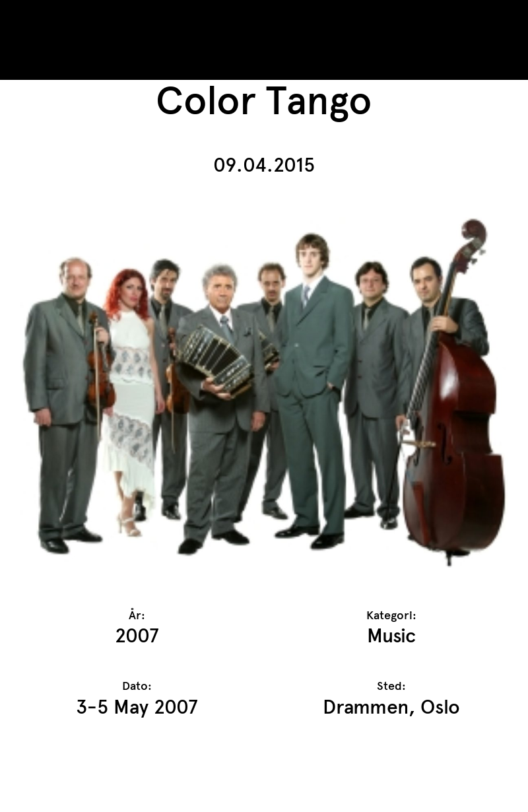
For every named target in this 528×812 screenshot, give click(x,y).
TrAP (60, 19)
